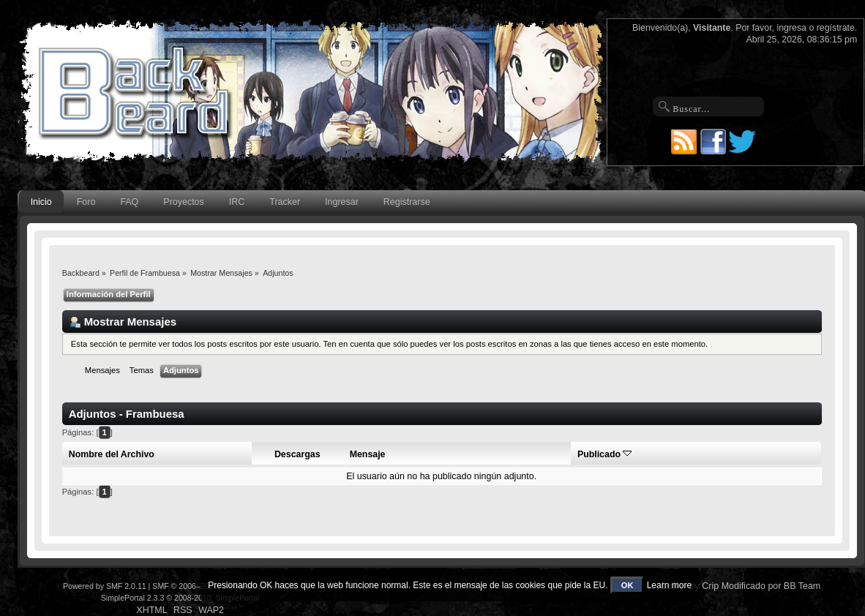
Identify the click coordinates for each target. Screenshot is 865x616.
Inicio (41, 202)
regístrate (836, 28)
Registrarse (407, 202)
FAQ (129, 202)
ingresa (791, 28)
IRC (237, 202)
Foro (86, 202)
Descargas (297, 454)
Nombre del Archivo (112, 454)
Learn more (669, 585)
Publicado (605, 454)
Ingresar (342, 202)
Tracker (285, 202)
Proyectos (183, 202)
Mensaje (368, 454)
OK (628, 585)
